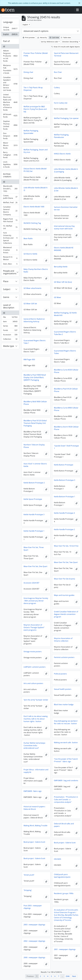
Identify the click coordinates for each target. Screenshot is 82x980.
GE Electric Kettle (30, 254)
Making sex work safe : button (66, 742)
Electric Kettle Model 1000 (34, 207)
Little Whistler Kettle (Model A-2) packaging (66, 170)
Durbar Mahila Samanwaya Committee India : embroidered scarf (34, 745)
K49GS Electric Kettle (62, 154)
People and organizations (10, 272)
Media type (9, 346)
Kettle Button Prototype (64, 465)
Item (10, 322)
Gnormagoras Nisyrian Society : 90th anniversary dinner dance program (36, 601)
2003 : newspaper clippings (34, 925)
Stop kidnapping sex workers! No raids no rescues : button (66, 722)
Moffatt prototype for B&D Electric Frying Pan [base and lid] (35, 109)
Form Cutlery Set (61, 103)
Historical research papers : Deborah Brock (35, 808)
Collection (10, 339)
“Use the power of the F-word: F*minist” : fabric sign (66, 760)
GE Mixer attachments (32, 288)
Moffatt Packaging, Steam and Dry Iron (36, 151)
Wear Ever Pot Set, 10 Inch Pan (66, 546)
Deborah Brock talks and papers (64, 825)
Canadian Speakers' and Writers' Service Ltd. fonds (10, 84)
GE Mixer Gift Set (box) (63, 282)
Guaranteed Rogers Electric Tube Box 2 (65, 333)
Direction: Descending (70, 42)
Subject (7, 289)
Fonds (10, 331)
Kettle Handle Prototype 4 (64, 513)
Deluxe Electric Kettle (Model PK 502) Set (35, 170)
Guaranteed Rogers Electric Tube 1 (35, 342)
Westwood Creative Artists (10, 250)
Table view (66, 38)
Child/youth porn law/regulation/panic (62, 876)
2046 (68, 976)
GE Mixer (58, 297)
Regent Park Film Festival (10, 220)
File (10, 318)
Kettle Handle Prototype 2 (64, 529)
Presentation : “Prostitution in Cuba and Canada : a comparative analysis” (66, 799)
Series (10, 326)
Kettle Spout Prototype (33, 499)
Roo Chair (58, 72)
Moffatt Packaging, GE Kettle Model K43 (65, 314)
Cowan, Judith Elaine (10, 197)
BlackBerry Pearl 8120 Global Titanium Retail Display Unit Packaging (35, 423)
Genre (6, 297)
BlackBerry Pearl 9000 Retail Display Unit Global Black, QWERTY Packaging (35, 377)
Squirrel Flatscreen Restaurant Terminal (66, 54)
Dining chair (28, 72)
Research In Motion (10, 258)
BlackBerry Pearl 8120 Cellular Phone (66, 390)
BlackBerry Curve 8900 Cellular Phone (66, 409)
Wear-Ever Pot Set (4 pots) (64, 579)
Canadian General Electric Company (10, 211)
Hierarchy (42, 38)
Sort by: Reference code (50, 42)
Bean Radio (28, 238)
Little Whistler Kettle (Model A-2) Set (66, 189)
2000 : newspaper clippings (34, 957)
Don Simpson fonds (10, 136)
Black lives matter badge (64, 704)
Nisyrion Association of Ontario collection (63, 640)
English (10, 35)
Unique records (10, 29)
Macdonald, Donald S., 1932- (10, 189)
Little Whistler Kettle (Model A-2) (36, 189)
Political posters (60, 674)
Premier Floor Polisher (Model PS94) (36, 54)
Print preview (29, 38)
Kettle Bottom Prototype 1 (65, 497)
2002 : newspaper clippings (34, 941)
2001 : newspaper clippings (65, 949)
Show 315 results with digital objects (66, 47)
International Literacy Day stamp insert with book (64, 227)
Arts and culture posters (33, 683)
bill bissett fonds (10, 116)
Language (8, 22)
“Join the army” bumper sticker (36, 700)
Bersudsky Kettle (61, 267)
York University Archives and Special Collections (10, 238)
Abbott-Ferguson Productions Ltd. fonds (10, 56)
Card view (54, 38)
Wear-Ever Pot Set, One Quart (35, 566)
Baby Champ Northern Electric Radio (36, 270)
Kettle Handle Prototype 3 (34, 514)
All (4, 46)
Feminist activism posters (64, 657)
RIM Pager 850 (29, 360)
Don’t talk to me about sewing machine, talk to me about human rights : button (36, 719)
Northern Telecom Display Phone (34, 446)
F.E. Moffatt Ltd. (10, 227)
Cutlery (57, 88)
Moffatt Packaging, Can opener (66, 118)
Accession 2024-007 (31, 583)
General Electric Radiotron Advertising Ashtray (34, 320)
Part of (6, 41)
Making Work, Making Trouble (35, 826)
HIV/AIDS (58, 859)
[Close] (79, 3)
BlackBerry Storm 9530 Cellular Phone (66, 428)
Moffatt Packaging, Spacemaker (31, 132)
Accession (10, 335)
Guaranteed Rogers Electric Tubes (65, 352)
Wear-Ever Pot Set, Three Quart (34, 549)
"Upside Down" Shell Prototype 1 (66, 447)
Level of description (9, 306)
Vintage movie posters (33, 652)
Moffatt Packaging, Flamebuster (61, 136)
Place (6, 281)
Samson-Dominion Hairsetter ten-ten (66, 208)
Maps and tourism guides (64, 595)
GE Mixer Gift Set (30, 304)
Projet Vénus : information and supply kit (36, 771)
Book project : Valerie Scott (34, 842)
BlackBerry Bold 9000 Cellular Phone (35, 403)
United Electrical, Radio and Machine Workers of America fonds (10, 102)
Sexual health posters (63, 689)
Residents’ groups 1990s (64, 893)
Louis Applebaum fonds (10, 164)
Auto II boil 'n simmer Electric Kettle (35, 465)
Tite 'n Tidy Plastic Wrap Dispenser (33, 89)
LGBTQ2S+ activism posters (35, 667)
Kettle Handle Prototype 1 (34, 531)
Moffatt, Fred (10, 203)
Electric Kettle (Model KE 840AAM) (64, 249)
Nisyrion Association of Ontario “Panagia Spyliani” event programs (34, 627)
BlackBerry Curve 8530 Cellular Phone (66, 371)
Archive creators (7, 175)
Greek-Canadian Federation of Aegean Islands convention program (66, 614)
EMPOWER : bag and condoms (66, 780)
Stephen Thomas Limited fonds (10, 125)
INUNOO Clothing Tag (32, 223)
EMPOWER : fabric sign (33, 791)
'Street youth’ (29, 875)
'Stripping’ (28, 890)
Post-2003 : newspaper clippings (33, 907)
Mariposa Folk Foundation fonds (10, 69)
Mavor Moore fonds (10, 145)
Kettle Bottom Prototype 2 (34, 483)
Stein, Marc (10, 264)
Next (74, 976)
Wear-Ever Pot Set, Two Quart (66, 562)
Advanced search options (36, 31)
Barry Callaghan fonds (10, 155)
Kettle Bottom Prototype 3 (65, 480)
